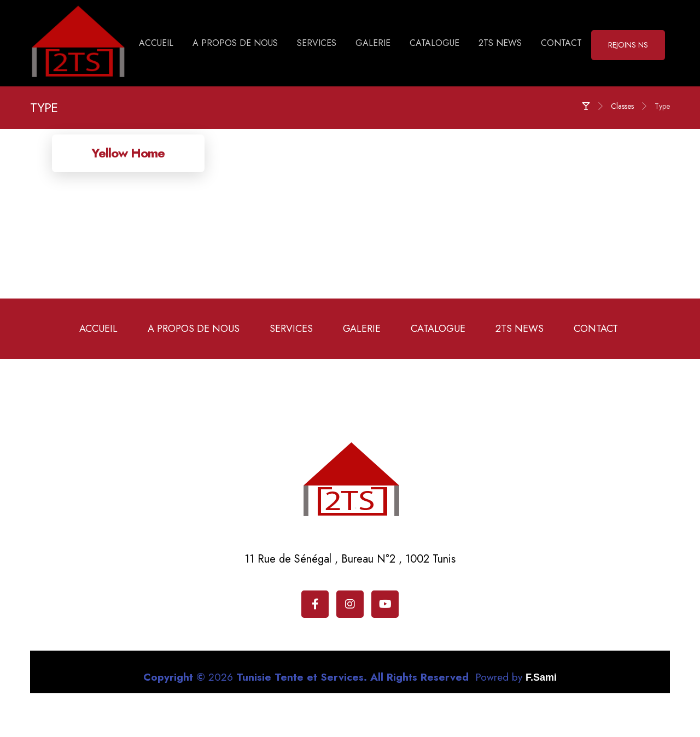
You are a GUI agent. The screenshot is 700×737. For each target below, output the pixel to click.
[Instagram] (350, 604)
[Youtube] (385, 604)
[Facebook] (315, 604)
